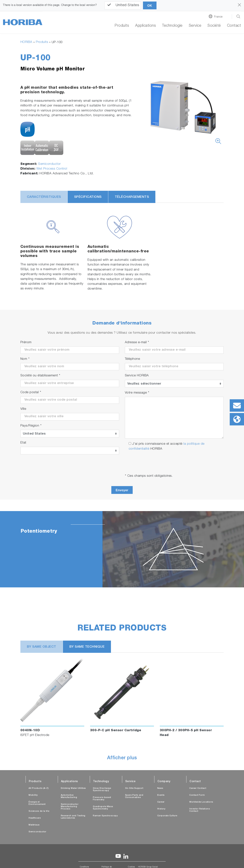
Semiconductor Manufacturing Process (70, 807)
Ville (23, 409)
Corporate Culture (167, 816)
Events (161, 795)
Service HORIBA (137, 376)
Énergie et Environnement (37, 803)
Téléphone (132, 359)
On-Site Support (134, 788)
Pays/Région (31, 426)
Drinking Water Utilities (73, 788)
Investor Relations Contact (200, 810)
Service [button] (195, 26)
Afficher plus (122, 758)
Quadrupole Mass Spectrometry (103, 808)
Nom (25, 359)
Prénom (26, 343)
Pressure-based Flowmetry (102, 799)
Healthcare (35, 818)
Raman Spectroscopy (105, 816)
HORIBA (26, 42)
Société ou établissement (40, 376)
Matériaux (34, 825)
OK (150, 6)
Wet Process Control (52, 169)
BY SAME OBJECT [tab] (42, 647)
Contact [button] (234, 26)
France (218, 17)
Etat (23, 443)
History (161, 809)
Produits (122, 26)
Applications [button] (146, 26)
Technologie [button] (172, 26)
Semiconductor (49, 164)
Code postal (31, 393)
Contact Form (197, 795)
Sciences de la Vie (39, 811)
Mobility (33, 795)
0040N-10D (30, 731)
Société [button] (214, 26)
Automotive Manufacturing (69, 796)
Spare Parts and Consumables (134, 796)
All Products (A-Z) (39, 788)
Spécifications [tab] (88, 197)
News (160, 788)
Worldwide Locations (201, 802)
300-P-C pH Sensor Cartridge (116, 731)
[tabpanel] (122, 549)
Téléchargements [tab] (132, 197)
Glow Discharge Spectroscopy (102, 789)
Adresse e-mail (137, 343)
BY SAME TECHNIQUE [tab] (87, 647)
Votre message (137, 393)
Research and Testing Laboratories (73, 817)
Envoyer (122, 490)
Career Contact (198, 788)
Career (161, 802)
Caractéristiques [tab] (44, 197)
